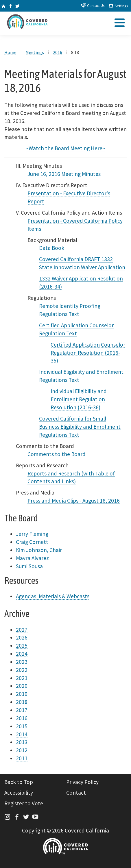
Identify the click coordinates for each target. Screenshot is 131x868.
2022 (22, 670)
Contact (76, 793)
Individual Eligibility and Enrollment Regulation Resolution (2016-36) (79, 399)
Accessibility (19, 793)
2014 (22, 734)
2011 (22, 758)
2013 (22, 742)
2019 (22, 694)
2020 (22, 686)
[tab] (119, 24)
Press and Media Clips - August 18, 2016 (74, 501)
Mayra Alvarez (32, 558)
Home (10, 52)
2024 (22, 654)
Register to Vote (24, 803)
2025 (22, 646)
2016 (58, 52)
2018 (22, 702)
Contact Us (93, 5)
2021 (22, 678)
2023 (22, 662)
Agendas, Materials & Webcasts (53, 596)
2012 (22, 750)
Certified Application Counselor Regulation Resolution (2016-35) (88, 353)
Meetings (35, 52)
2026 (22, 637)
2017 (22, 710)
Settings (118, 6)
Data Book (52, 248)
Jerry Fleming (32, 534)
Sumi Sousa (29, 566)
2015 (22, 726)
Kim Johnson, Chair (39, 550)
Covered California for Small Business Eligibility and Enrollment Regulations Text (80, 427)
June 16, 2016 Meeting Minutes (64, 174)
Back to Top (19, 782)
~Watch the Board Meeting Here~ (65, 148)
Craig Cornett (32, 542)
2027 (22, 630)
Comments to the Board (57, 454)
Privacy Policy (82, 782)
